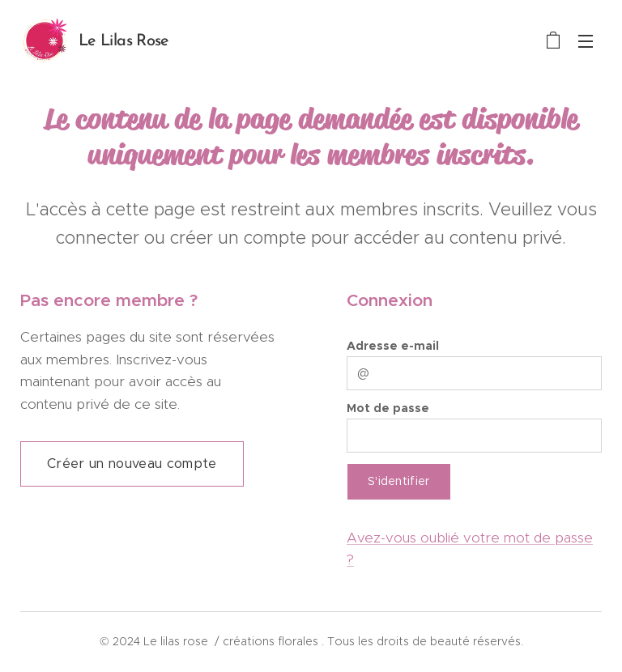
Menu (586, 41)
